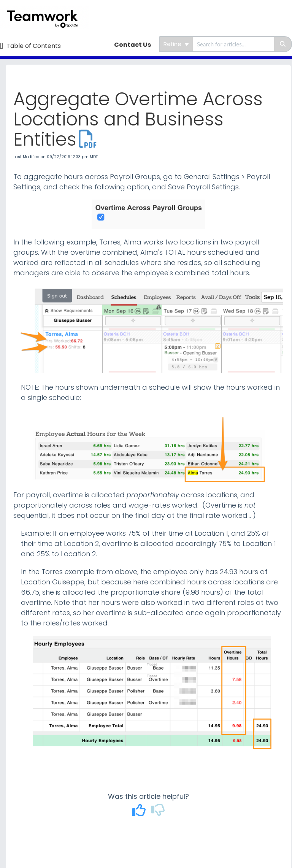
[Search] (283, 44)
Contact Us (133, 45)
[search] (233, 44)
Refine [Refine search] (176, 44)
